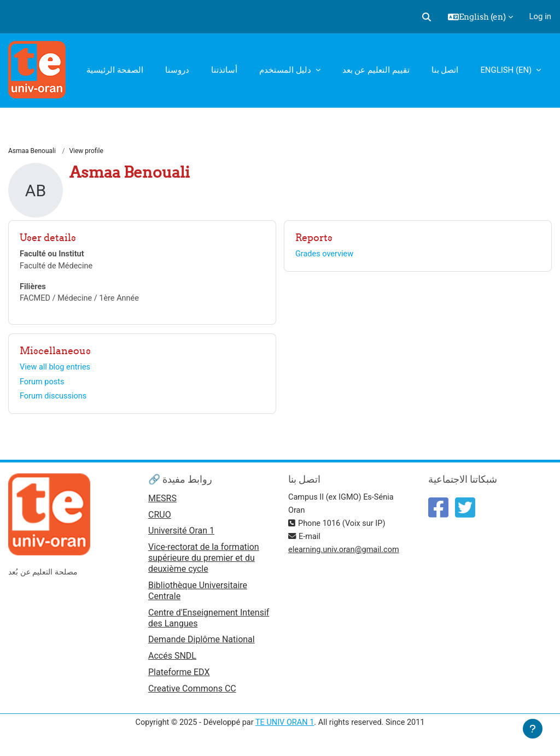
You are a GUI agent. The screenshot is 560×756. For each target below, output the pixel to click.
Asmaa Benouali (32, 151)
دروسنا (177, 70)
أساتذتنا (224, 70)
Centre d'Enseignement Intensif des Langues (209, 621)
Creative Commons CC (192, 693)
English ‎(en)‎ (507, 70)
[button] (427, 17)
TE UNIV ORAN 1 (285, 728)
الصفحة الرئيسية (115, 70)
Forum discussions (54, 399)
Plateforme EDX (179, 676)
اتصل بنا (445, 70)
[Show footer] (533, 729)
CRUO (160, 518)
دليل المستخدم (286, 70)
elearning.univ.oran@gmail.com (345, 553)
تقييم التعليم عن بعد (376, 70)
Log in (540, 16)
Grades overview (326, 255)
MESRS (162, 502)
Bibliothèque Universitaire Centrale (198, 594)
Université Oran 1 (181, 535)
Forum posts (43, 384)
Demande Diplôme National (202, 643)
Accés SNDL (172, 660)
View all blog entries (56, 369)
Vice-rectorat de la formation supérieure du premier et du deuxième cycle (204, 562)
